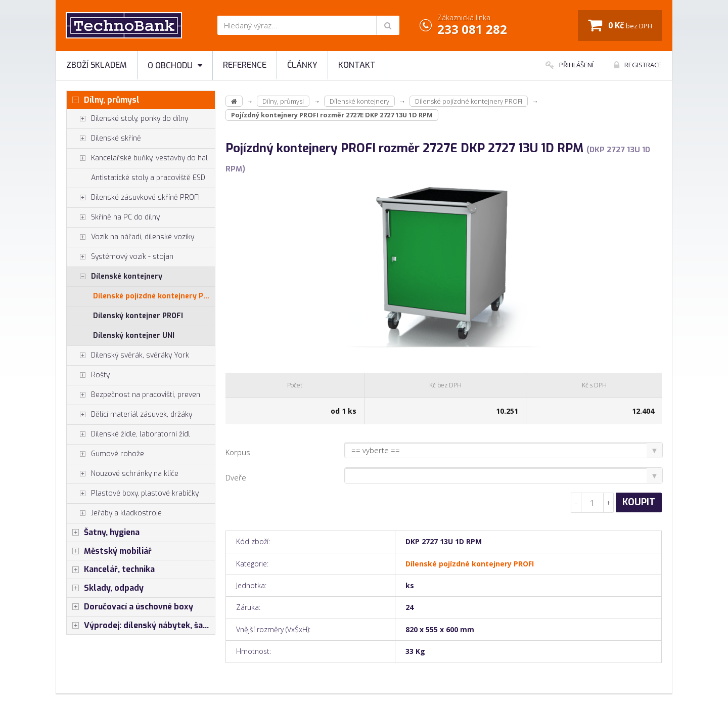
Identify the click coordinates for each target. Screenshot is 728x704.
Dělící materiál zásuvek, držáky (129, 415)
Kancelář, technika (111, 569)
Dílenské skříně (104, 139)
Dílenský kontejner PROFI (138, 316)
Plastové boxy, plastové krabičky (133, 494)
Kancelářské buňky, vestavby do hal (137, 158)
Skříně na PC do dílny (113, 217)
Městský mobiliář (109, 551)
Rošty (88, 375)
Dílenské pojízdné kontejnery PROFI (154, 296)
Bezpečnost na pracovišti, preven (133, 395)
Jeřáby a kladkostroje (114, 513)
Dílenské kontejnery (115, 277)
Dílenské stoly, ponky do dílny (127, 119)
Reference (245, 65)
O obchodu (175, 65)
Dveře (236, 477)
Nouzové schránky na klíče (123, 474)
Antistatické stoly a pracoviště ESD (148, 178)
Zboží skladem (97, 65)
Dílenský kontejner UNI (134, 336)
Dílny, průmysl (103, 100)
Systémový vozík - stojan (120, 257)
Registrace (638, 65)
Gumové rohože (105, 454)
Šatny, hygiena (103, 533)
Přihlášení (570, 65)
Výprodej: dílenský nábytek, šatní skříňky (141, 626)
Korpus (238, 452)
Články (302, 65)
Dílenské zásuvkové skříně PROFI (133, 198)
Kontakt (357, 65)
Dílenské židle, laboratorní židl (128, 434)
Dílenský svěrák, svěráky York (128, 356)
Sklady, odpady (105, 588)
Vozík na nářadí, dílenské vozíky (130, 237)
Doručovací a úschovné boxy (130, 607)
